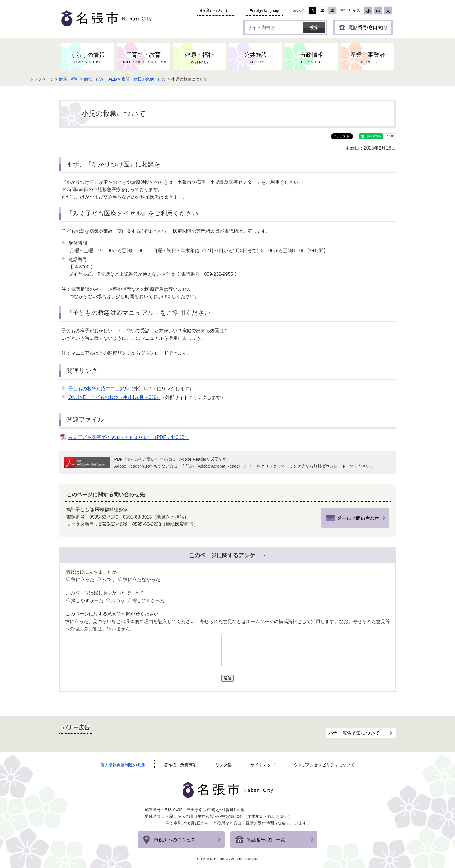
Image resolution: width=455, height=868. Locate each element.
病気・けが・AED (134, 79)
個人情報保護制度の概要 (123, 765)
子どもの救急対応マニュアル (99, 389)
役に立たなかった (142, 579)
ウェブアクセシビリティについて (324, 765)
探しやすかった (87, 601)
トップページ (75, 79)
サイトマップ (263, 765)
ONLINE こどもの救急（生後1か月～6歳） (114, 397)
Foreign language (265, 11)
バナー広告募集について (354, 730)
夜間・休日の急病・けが (178, 79)
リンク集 (223, 765)
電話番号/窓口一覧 (266, 840)
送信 (228, 678)
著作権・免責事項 (180, 765)
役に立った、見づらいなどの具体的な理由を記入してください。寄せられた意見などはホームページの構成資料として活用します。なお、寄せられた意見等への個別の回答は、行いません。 (228, 625)
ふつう (109, 579)
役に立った (83, 579)
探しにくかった (149, 601)
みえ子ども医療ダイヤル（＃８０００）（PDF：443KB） (129, 437)
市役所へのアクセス (175, 840)
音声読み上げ (218, 11)
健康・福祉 (103, 79)
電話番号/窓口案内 (368, 27)
